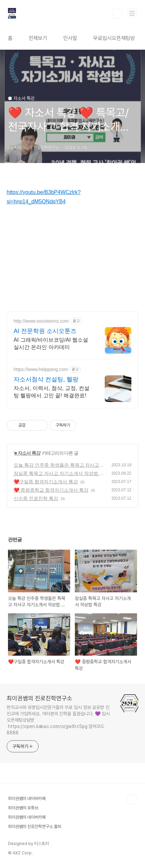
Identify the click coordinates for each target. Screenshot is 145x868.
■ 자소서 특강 (27, 453)
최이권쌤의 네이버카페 (27, 798)
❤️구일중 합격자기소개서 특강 (46, 482)
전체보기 (38, 38)
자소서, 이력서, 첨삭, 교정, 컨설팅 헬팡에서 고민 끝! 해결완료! (52, 392)
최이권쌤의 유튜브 (23, 808)
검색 (117, 13)
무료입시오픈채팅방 (114, 38)
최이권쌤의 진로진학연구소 (39, 698)
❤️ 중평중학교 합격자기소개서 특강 (51, 490)
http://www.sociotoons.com (41, 321)
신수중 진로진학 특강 (36, 498)
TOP (132, 799)
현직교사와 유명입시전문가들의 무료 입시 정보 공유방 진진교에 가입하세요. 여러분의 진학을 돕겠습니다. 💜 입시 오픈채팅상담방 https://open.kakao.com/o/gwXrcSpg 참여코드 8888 (58, 720)
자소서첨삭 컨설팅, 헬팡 (46, 379)
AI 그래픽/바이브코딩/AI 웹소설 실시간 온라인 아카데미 (51, 343)
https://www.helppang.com (41, 369)
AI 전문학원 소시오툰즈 (45, 331)
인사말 (70, 38)
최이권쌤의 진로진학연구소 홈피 (35, 826)
